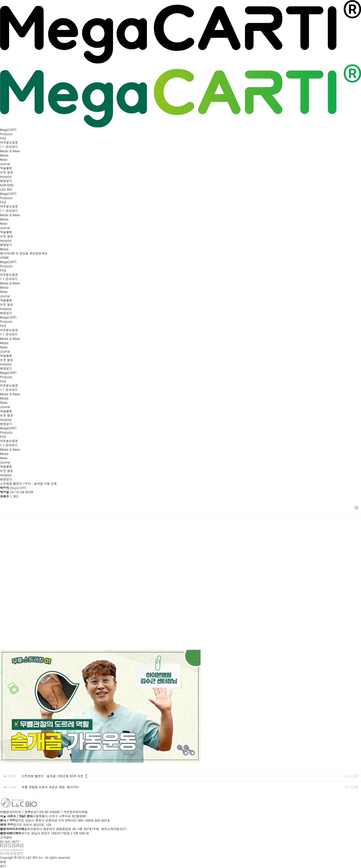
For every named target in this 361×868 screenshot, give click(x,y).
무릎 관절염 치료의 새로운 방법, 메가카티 (50, 787)
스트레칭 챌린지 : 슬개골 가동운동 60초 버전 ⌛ (55, 776)
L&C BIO (6, 189)
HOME (4, 257)
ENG (10, 185)
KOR (4, 185)
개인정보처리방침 (75, 812)
